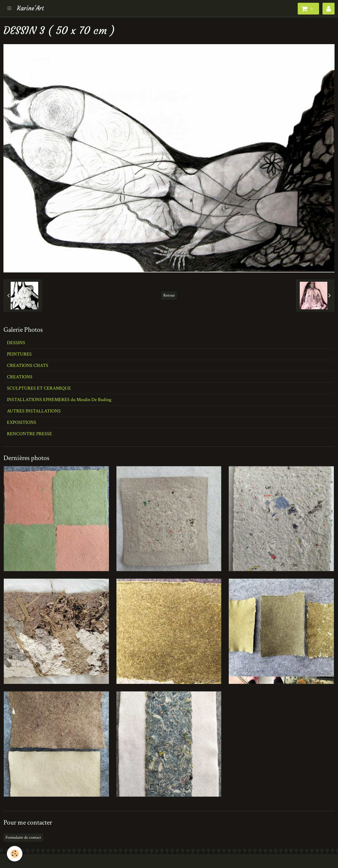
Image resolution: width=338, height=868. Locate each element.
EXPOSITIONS (22, 422)
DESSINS (16, 343)
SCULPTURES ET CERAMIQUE (39, 388)
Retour (169, 295)
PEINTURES (19, 354)
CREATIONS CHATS (28, 366)
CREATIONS (20, 377)
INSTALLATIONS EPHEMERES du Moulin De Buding (59, 400)
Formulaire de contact (23, 837)
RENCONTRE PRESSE (29, 434)
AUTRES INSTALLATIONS (34, 411)
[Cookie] (15, 854)
